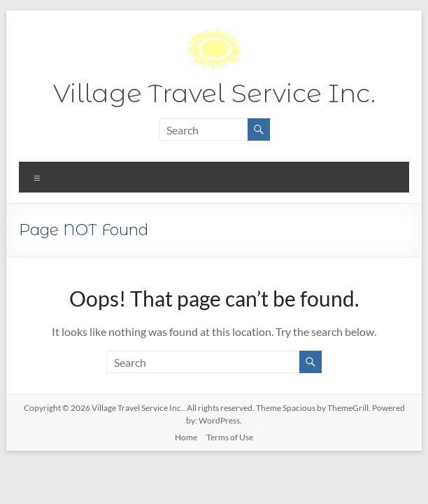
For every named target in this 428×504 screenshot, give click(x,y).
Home (186, 437)
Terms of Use (230, 437)
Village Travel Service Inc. (214, 93)
